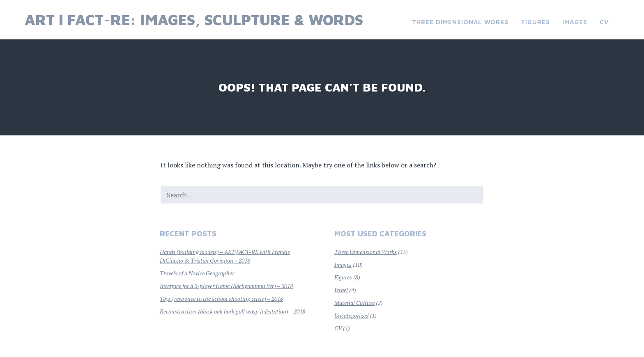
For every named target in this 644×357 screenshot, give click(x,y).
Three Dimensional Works (460, 22)
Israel (341, 290)
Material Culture (354, 303)
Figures (536, 22)
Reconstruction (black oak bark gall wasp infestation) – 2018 (232, 311)
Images (575, 22)
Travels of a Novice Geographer (197, 273)
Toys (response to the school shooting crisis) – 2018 (221, 299)
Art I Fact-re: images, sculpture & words (194, 19)
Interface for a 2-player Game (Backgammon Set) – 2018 (226, 286)
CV (604, 22)
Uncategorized (351, 315)
